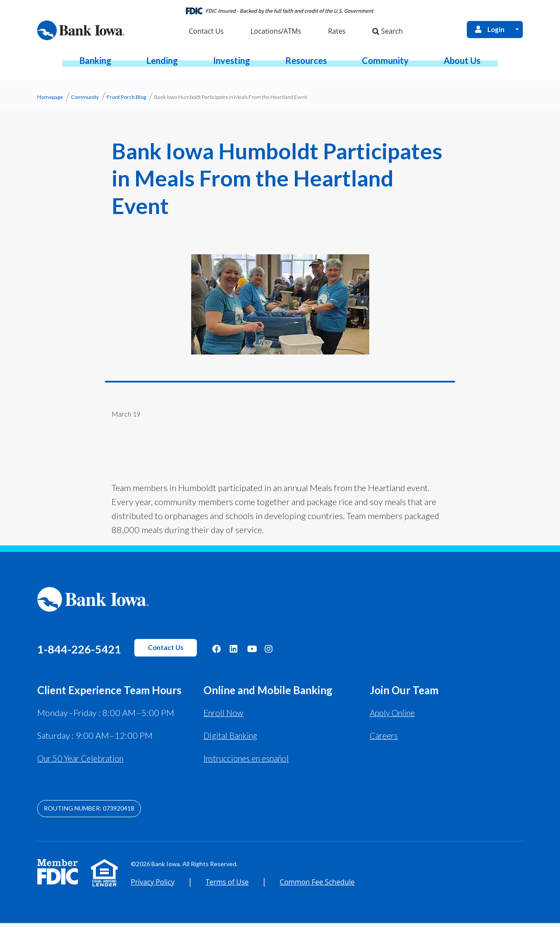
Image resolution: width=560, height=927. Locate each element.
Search (386, 34)
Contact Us (197, 652)
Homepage (50, 101)
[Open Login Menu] (517, 31)
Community (85, 101)
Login (488, 31)
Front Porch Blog (126, 101)
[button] (96, 64)
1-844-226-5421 (94, 652)
